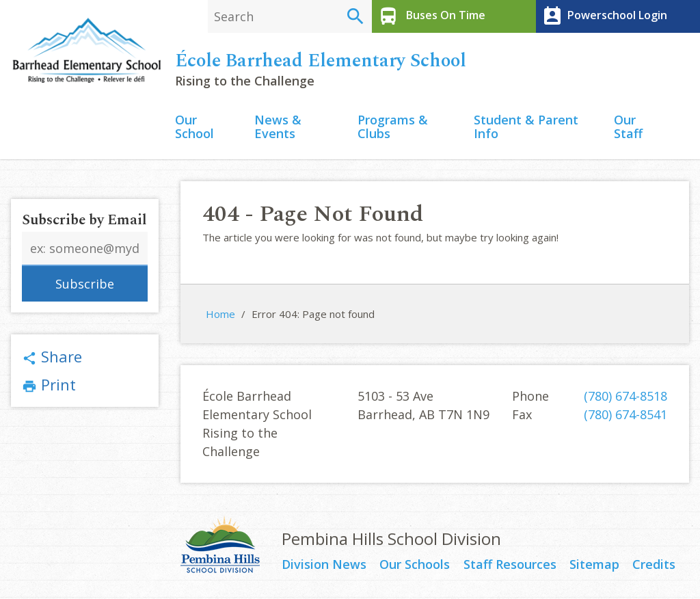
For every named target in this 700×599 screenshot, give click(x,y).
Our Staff (628, 128)
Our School (194, 128)
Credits (654, 565)
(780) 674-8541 (625, 414)
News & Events (278, 128)
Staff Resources (510, 565)
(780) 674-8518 (625, 396)
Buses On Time (430, 16)
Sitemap (594, 565)
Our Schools (415, 565)
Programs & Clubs (393, 128)
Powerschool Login (603, 16)
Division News (324, 565)
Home (220, 314)
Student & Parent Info (526, 128)
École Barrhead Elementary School (321, 61)
